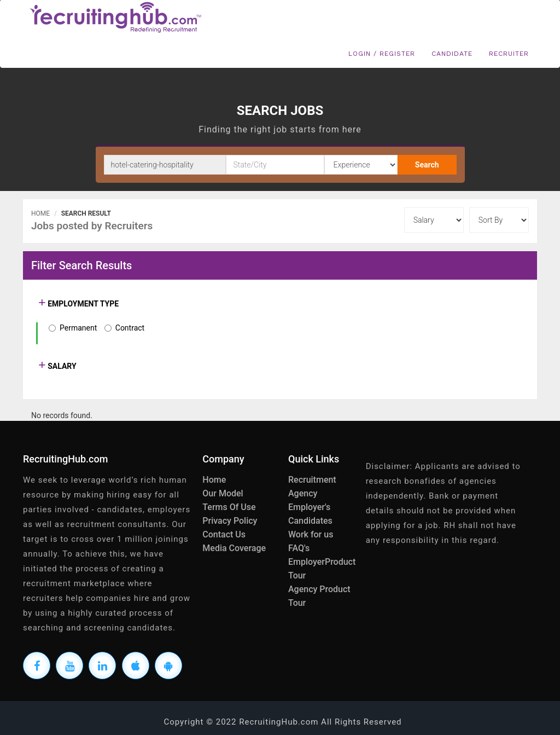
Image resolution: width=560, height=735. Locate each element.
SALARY (61, 366)
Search (427, 165)
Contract (130, 328)
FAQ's (299, 548)
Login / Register (382, 54)
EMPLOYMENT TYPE (82, 304)
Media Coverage (234, 548)
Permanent (78, 328)
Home (40, 213)
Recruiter (509, 54)
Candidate (452, 54)
